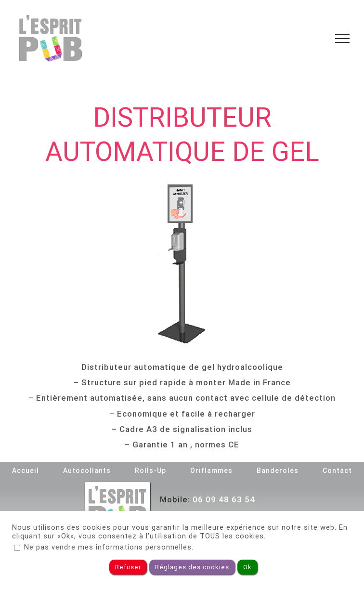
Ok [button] (247, 567)
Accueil (26, 471)
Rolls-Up (150, 471)
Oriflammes (211, 471)
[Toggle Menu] (342, 39)
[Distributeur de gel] (182, 264)
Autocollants (87, 471)
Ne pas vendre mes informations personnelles (108, 547)
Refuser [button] (128, 567)
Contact (337, 471)
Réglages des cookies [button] (192, 567)
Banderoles (278, 471)
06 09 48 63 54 (224, 499)
